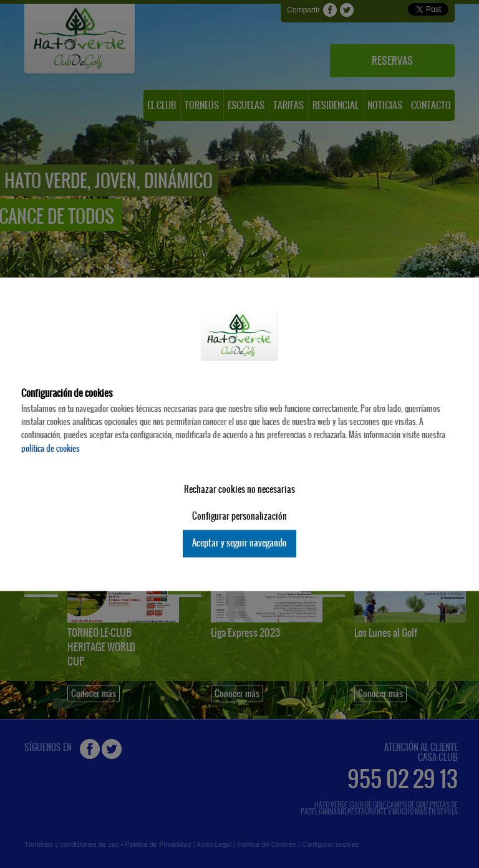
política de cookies (51, 448)
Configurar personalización (239, 517)
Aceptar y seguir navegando (239, 543)
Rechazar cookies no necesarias (239, 490)
